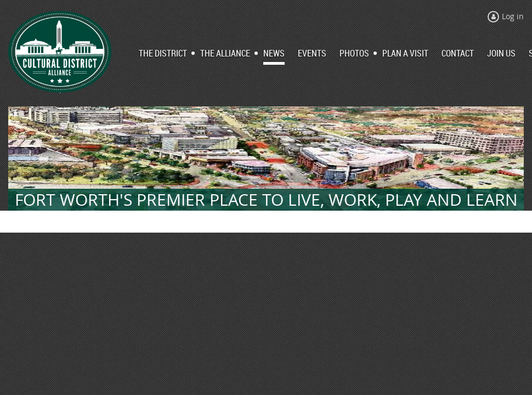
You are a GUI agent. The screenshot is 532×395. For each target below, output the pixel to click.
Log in (513, 16)
